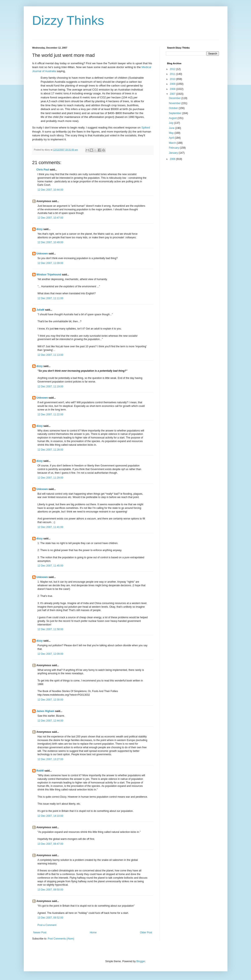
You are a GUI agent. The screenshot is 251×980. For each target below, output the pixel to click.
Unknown (42, 254)
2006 (173, 159)
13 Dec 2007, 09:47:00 (50, 844)
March (173, 143)
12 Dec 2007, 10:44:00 (50, 190)
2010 (173, 79)
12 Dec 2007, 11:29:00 (50, 478)
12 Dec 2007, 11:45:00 (50, 566)
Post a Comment (47, 925)
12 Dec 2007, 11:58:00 (50, 629)
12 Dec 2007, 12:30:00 (50, 700)
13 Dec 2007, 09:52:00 (50, 918)
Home (93, 933)
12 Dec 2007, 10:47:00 (50, 218)
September (175, 113)
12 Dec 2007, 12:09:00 (50, 654)
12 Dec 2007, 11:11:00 (50, 298)
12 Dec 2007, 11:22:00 (50, 415)
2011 (173, 74)
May (172, 133)
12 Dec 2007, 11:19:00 (50, 387)
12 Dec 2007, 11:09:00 (50, 263)
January (174, 153)
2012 (173, 69)
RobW (40, 771)
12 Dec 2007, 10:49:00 (50, 242)
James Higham (46, 711)
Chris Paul (43, 170)
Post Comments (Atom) (61, 939)
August (173, 118)
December (175, 98)
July (172, 123)
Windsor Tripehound (49, 275)
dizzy (40, 229)
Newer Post (40, 933)
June (172, 128)
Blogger (141, 961)
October (174, 108)
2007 (173, 94)
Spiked (146, 128)
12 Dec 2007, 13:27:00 (50, 759)
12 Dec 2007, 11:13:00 (50, 355)
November (175, 103)
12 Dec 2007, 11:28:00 (50, 450)
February (174, 148)
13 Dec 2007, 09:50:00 (50, 890)
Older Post (146, 933)
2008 (173, 89)
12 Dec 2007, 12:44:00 (50, 721)
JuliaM (40, 310)
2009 (173, 84)
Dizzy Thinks (68, 20)
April (172, 138)
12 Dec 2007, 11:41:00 (50, 527)
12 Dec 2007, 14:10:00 (50, 816)
